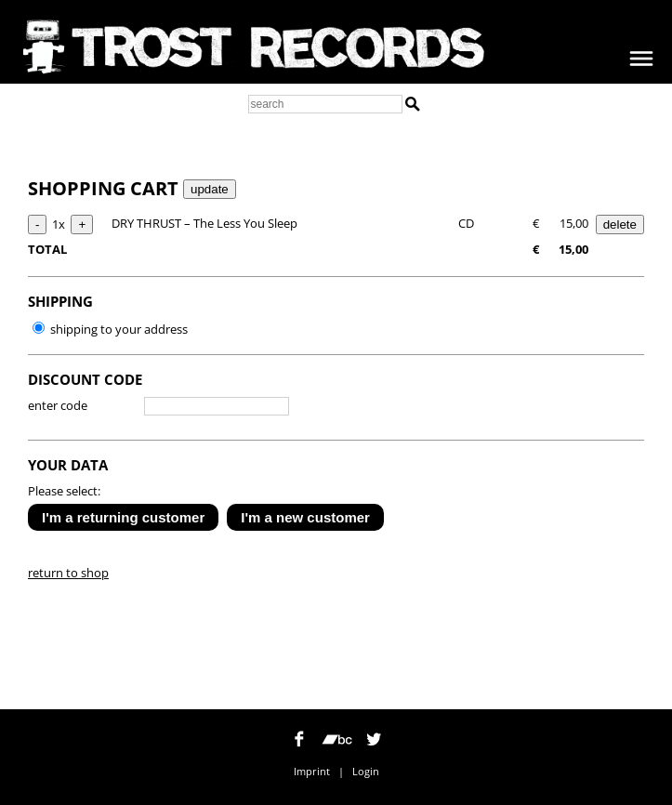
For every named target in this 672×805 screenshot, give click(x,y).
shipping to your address (110, 329)
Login (366, 771)
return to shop (68, 573)
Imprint (312, 771)
